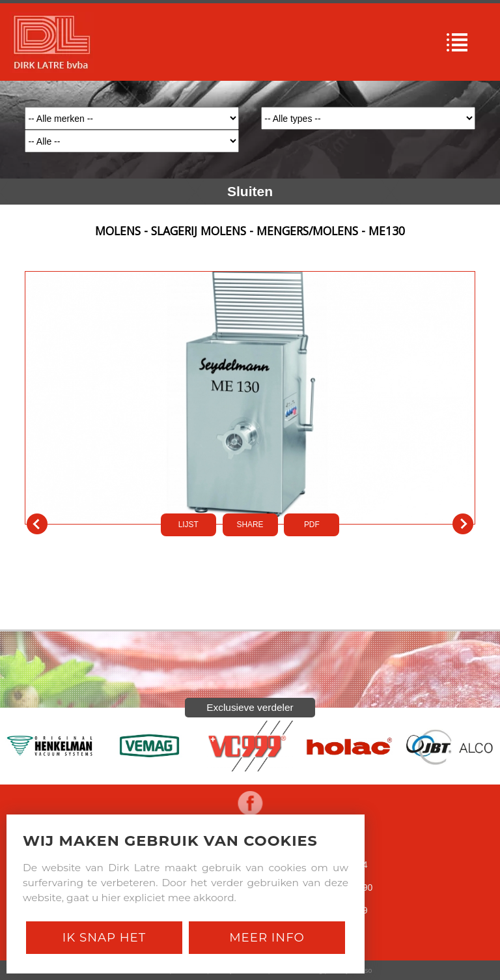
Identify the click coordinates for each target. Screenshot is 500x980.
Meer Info (267, 937)
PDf (312, 525)
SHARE (250, 525)
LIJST (188, 525)
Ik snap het (104, 937)
